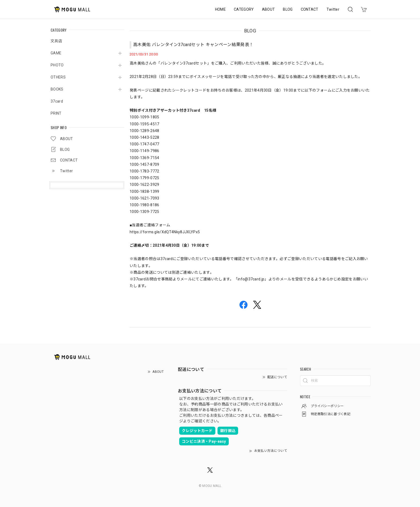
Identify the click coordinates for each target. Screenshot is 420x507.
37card (57, 101)
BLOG (288, 9)
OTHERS (58, 77)
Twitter (333, 9)
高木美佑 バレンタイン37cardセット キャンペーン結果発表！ (193, 45)
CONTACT (310, 9)
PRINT (56, 113)
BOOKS (57, 89)
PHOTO (57, 65)
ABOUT (269, 9)
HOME (220, 9)
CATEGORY (244, 9)
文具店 (56, 41)
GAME (56, 53)
